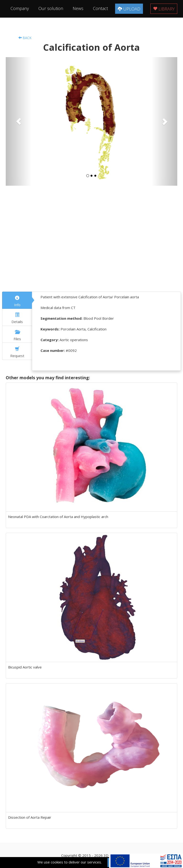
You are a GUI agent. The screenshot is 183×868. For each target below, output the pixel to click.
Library (164, 9)
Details (17, 318)
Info (17, 301)
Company (20, 8)
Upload (129, 9)
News (78, 8)
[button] (19, 121)
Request (17, 352)
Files (17, 335)
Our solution (51, 8)
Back (25, 38)
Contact (100, 8)
